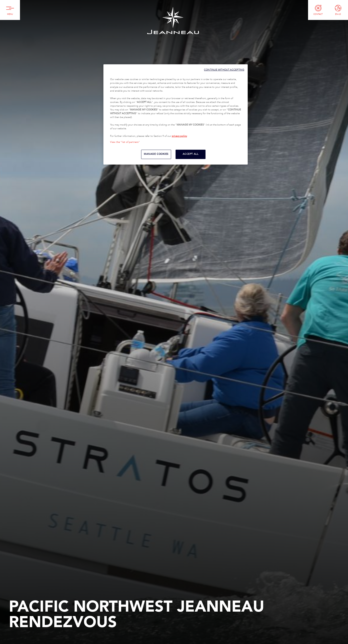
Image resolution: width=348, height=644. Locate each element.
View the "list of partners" (125, 142)
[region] (176, 114)
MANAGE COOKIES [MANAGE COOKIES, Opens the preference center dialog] (156, 154)
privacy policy (179, 136)
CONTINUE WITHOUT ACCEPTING (224, 70)
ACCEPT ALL (191, 154)
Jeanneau (173, 21)
